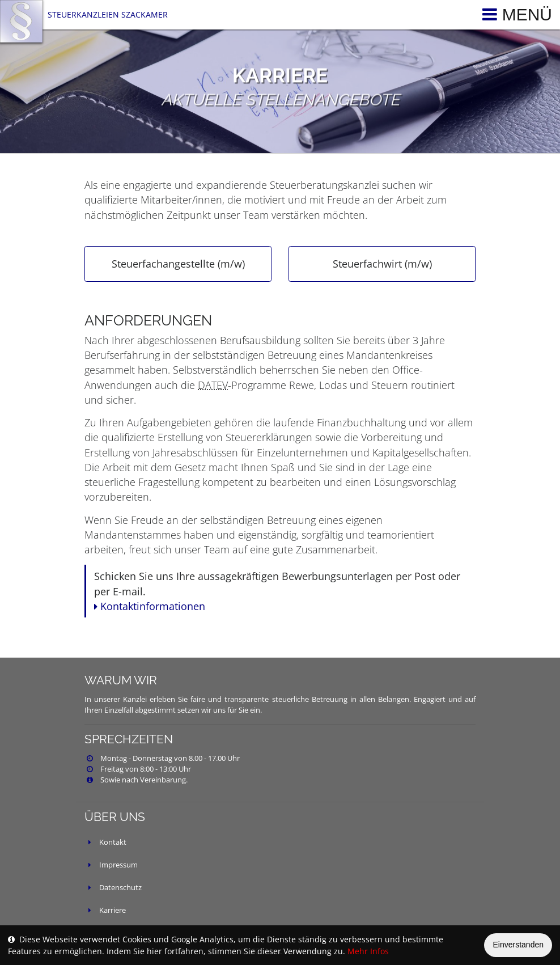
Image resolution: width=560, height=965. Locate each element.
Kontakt (113, 842)
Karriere (113, 910)
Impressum (118, 865)
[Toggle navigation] (514, 15)
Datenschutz (120, 888)
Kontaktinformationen (150, 606)
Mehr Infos (368, 951)
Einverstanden (518, 945)
